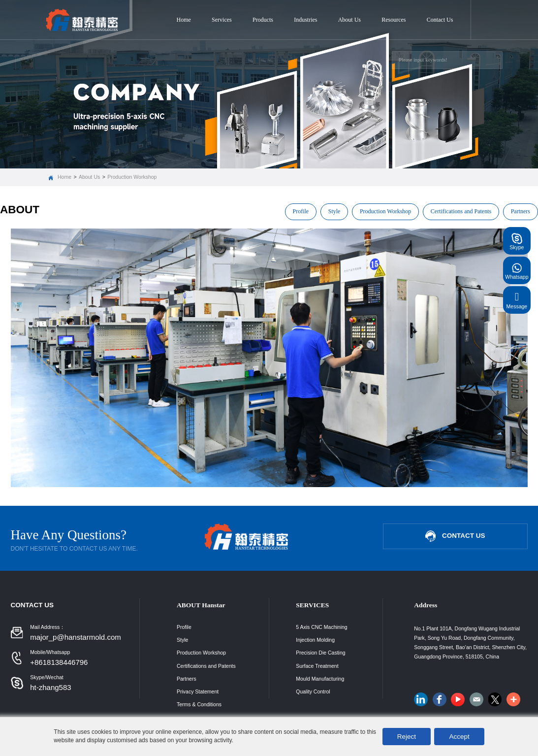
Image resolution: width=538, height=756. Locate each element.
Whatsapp (517, 270)
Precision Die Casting (320, 653)
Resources (394, 20)
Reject (407, 737)
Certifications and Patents (461, 211)
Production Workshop (132, 177)
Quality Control (313, 691)
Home (184, 20)
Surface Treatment (317, 666)
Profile (301, 211)
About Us (349, 20)
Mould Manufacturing (320, 679)
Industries (305, 20)
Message (517, 300)
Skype (517, 241)
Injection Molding (315, 640)
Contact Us (440, 20)
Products (263, 20)
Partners (521, 211)
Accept (459, 737)
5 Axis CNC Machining (321, 627)
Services (222, 20)
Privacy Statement (198, 691)
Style (334, 211)
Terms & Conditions (199, 704)
